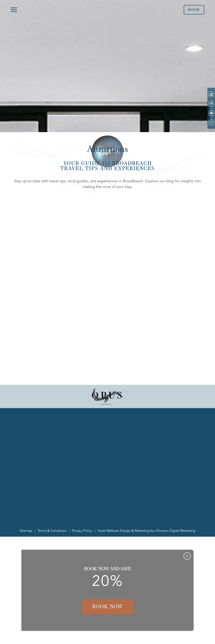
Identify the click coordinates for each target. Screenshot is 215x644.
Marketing (142, 531)
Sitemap (26, 531)
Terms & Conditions (52, 531)
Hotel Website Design (114, 531)
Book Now (108, 607)
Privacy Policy (82, 531)
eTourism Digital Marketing (175, 531)
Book (194, 10)
